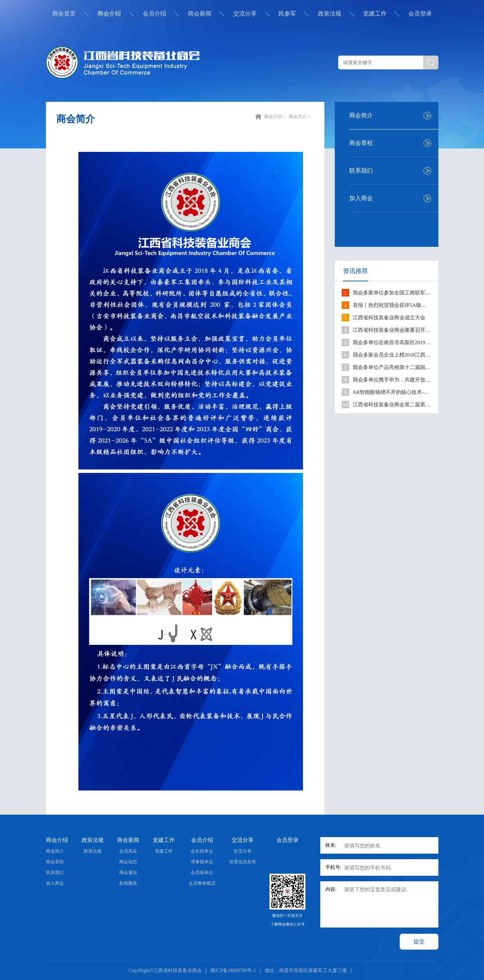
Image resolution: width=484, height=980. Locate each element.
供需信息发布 (243, 862)
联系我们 (361, 171)
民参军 (287, 14)
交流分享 (245, 14)
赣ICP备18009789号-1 (233, 971)
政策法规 (330, 14)
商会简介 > (300, 117)
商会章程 (361, 143)
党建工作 (375, 14)
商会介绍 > (275, 117)
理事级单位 (202, 862)
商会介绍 (109, 14)
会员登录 (420, 14)
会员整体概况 (202, 883)
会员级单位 (202, 872)
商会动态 (128, 862)
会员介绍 (154, 14)
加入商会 (361, 198)
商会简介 (361, 115)
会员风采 (128, 851)
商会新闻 (200, 14)
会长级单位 (202, 851)
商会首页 (64, 14)
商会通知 (128, 872)
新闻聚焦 (128, 883)
